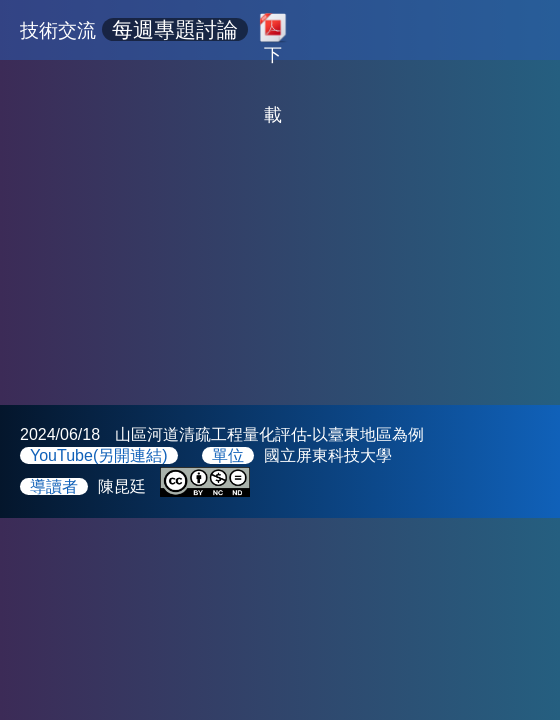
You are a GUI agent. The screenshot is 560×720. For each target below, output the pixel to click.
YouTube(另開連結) (99, 455)
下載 (273, 50)
